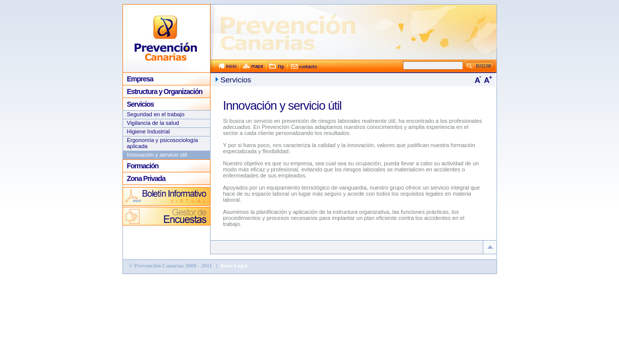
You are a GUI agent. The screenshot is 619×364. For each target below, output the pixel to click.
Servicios (140, 104)
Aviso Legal (233, 265)
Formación (143, 166)
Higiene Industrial (149, 131)
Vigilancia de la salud (153, 123)
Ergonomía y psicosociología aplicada (163, 143)
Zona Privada (146, 178)
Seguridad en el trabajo (156, 114)
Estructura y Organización (165, 92)
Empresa (140, 79)
